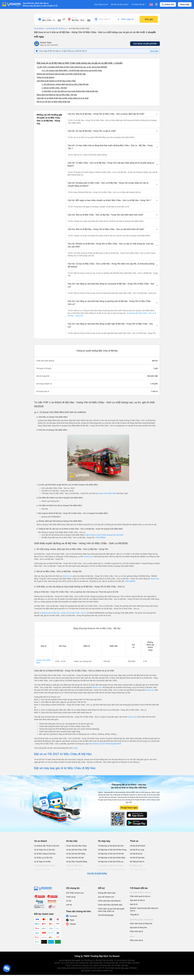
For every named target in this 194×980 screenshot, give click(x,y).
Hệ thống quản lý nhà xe (140, 893)
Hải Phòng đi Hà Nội (138, 869)
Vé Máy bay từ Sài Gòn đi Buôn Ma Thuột (112, 871)
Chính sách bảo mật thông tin (109, 901)
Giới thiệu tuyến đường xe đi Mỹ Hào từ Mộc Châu (56, 81)
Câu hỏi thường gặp (106, 915)
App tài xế (134, 904)
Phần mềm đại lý (136, 931)
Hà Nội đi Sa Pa (136, 854)
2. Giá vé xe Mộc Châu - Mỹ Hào (54, 88)
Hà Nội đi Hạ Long (137, 850)
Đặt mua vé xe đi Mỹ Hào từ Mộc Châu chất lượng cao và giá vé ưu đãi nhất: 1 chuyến (80, 63)
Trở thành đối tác (139, 5)
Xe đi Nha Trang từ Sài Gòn (45, 854)
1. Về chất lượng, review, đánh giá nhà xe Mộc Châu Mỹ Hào (65, 84)
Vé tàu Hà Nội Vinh (73, 869)
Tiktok (72, 920)
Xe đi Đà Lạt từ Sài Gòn (43, 858)
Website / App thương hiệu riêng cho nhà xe (144, 909)
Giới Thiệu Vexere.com (75, 893)
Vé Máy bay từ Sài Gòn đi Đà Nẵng (112, 858)
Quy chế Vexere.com (106, 897)
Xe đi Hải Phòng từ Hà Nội (44, 866)
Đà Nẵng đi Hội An (137, 862)
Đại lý (132, 937)
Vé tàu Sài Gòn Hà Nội (75, 858)
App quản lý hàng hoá (138, 927)
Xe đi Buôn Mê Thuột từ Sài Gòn (47, 846)
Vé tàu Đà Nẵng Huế (74, 866)
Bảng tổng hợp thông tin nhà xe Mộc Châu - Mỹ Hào (57, 95)
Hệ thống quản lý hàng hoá (142, 920)
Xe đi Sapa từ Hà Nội (42, 862)
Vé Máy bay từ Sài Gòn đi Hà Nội (111, 854)
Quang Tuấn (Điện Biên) (107, 493)
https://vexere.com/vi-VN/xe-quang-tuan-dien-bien (104, 535)
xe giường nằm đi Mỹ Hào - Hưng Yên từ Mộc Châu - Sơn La (63, 613)
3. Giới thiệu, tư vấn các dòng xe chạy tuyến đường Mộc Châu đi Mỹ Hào (70, 91)
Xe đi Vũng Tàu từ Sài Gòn (45, 850)
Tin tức (69, 901)
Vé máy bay (104, 841)
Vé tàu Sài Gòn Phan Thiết (76, 850)
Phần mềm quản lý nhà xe (140, 896)
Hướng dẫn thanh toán (107, 893)
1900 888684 (101, 537)
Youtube (73, 924)
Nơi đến (74, 18)
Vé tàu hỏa (72, 841)
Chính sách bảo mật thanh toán (110, 905)
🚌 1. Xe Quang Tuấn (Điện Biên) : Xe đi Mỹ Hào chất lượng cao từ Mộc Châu (72, 70)
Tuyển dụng (71, 897)
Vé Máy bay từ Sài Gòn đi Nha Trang (112, 850)
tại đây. (75, 748)
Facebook (73, 916)
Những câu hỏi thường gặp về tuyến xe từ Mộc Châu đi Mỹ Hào (61, 74)
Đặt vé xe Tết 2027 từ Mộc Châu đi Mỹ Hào (53, 102)
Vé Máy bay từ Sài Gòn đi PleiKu (111, 866)
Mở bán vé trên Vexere (120, 4)
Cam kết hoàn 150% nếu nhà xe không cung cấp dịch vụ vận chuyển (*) (39, 4)
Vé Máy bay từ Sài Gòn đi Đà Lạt (111, 862)
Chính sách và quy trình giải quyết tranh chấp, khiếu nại (111, 910)
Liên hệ (69, 905)
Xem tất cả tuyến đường (97, 873)
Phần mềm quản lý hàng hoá (141, 924)
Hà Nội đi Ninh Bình (138, 846)
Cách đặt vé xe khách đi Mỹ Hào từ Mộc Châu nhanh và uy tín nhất (63, 98)
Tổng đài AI (134, 915)
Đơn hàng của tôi (101, 4)
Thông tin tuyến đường (46, 77)
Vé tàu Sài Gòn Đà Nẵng (76, 854)
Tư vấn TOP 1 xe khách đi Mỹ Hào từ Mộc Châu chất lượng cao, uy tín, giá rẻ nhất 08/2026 (72, 67)
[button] (113, 114)
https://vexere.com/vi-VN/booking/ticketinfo (105, 744)
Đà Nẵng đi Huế (136, 866)
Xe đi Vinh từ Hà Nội (42, 869)
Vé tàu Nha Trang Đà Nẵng (77, 862)
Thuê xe (134, 841)
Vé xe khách (39, 28)
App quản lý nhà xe (137, 900)
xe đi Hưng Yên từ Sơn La (55, 29)
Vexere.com (88, 557)
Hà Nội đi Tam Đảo (137, 858)
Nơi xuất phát (47, 18)
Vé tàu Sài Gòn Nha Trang (76, 846)
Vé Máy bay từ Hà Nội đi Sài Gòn (111, 846)
